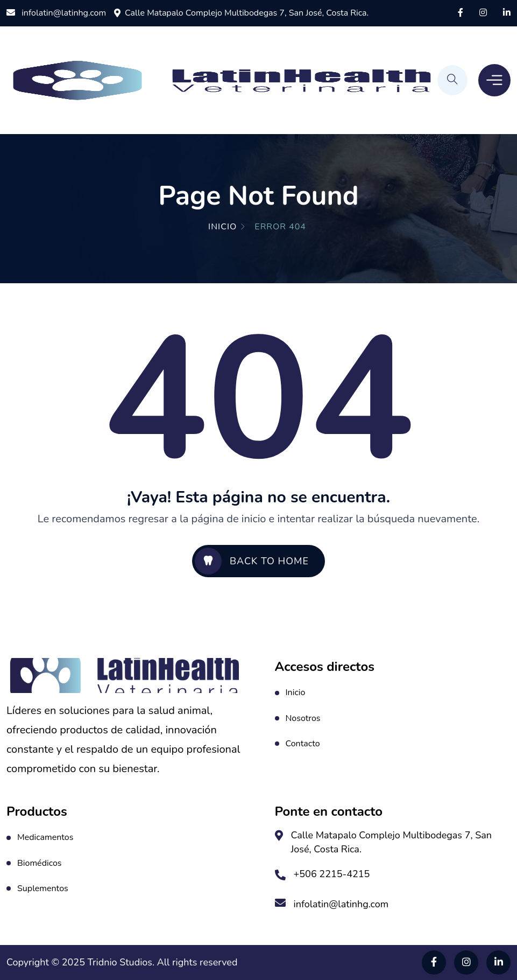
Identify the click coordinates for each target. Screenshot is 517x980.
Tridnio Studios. (122, 962)
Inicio (222, 227)
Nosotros (303, 718)
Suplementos (43, 888)
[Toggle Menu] (494, 80)
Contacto (303, 744)
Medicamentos (45, 837)
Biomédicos (40, 863)
